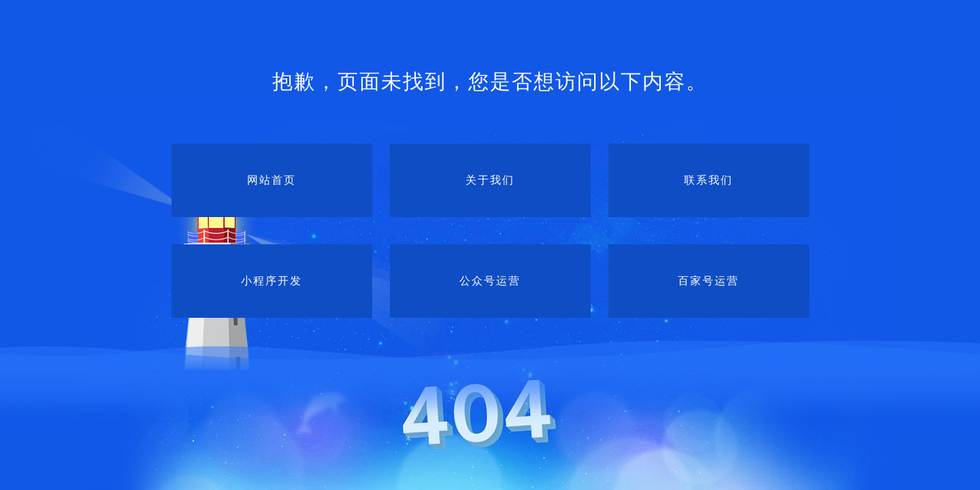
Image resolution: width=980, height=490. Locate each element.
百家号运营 (708, 281)
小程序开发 (272, 281)
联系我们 (708, 180)
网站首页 (272, 180)
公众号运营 (490, 281)
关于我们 (490, 180)
